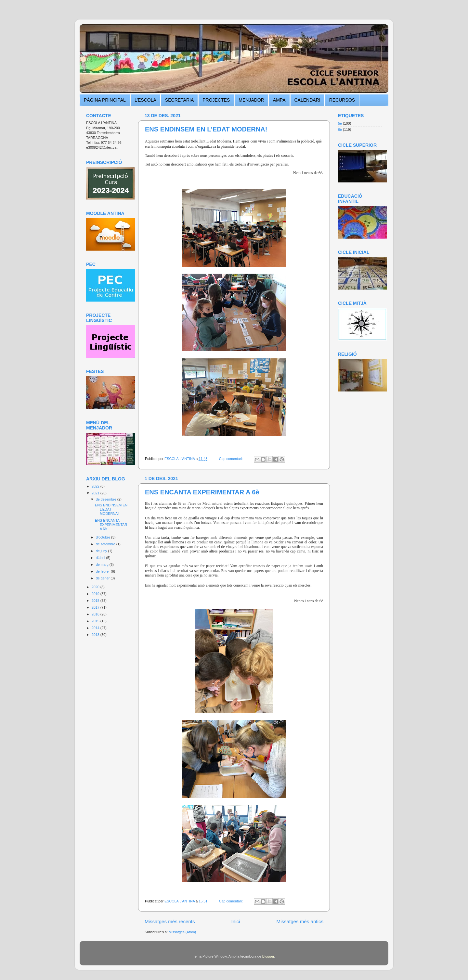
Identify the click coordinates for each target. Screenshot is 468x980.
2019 (96, 594)
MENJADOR (251, 100)
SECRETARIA (179, 100)
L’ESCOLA (145, 100)
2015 (96, 621)
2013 (96, 635)
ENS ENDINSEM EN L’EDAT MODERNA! (206, 129)
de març (103, 564)
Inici (236, 921)
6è (340, 130)
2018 (96, 601)
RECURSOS (342, 100)
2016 (96, 614)
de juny (102, 551)
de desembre (107, 499)
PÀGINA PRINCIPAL (105, 100)
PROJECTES (216, 100)
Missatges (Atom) (182, 932)
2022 (96, 486)
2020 (96, 587)
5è (340, 123)
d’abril (101, 558)
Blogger (268, 956)
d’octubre (104, 537)
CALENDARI (307, 100)
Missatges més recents (170, 921)
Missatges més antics (300, 921)
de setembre (106, 544)
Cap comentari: (231, 459)
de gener (103, 578)
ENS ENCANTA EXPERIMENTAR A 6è (202, 492)
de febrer (103, 571)
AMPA (279, 100)
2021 (96, 493)
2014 (96, 628)
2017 (96, 607)
